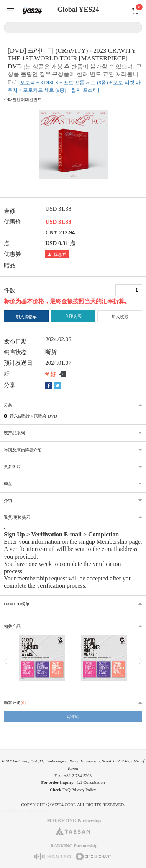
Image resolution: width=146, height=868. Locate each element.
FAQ (66, 790)
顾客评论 (15, 702)
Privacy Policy (84, 790)
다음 (140, 661)
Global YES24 (78, 10)
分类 (8, 405)
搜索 (135, 27)
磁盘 (8, 483)
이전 (6, 661)
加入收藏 (120, 317)
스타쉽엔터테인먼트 (23, 99)
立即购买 (73, 316)
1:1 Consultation (91, 782)
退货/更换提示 (17, 517)
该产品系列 (14, 433)
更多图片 (12, 467)
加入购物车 (26, 317)
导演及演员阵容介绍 (23, 450)
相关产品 (12, 626)
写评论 (73, 717)
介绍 (8, 501)
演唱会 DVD (46, 416)
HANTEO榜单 (17, 604)
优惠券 (57, 254)
